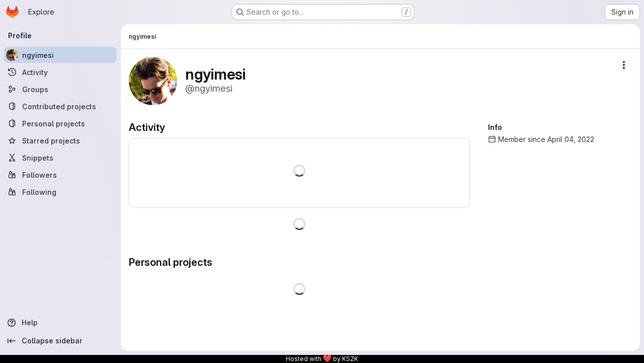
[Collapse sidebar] (60, 341)
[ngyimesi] (60, 55)
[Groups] (60, 89)
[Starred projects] (60, 140)
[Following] (60, 192)
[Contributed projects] (60, 106)
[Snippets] (60, 158)
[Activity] (60, 72)
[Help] (60, 323)
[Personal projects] (60, 123)
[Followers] (60, 175)
